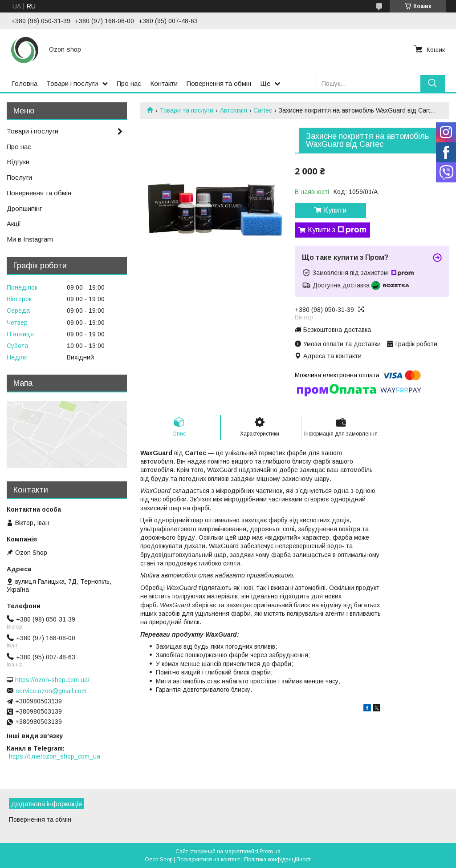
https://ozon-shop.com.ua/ (52, 680)
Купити (335, 210)
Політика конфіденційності (278, 860)
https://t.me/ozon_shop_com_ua (55, 756)
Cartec (263, 110)
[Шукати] (433, 83)
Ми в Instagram (30, 239)
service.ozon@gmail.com (51, 691)
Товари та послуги (186, 110)
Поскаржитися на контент (208, 860)
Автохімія (234, 110)
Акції (14, 224)
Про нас (129, 83)
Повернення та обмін (219, 83)
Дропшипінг (24, 208)
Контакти (164, 83)
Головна (24, 83)
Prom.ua (270, 852)
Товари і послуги (72, 83)
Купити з (337, 230)
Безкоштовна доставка (337, 330)
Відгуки (18, 162)
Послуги (19, 177)
